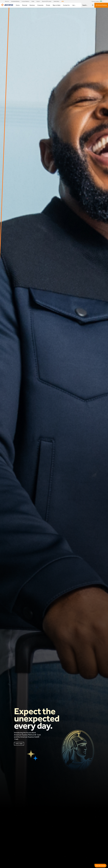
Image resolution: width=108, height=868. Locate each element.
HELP (63, 1)
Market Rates (56, 1)
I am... (74, 5)
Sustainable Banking (15, 1)
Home (18, 5)
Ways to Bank (57, 5)
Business (32, 5)
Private (48, 5)
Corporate (40, 5)
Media (33, 1)
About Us (7, 1)
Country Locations (97, 1)
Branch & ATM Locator (47, 1)
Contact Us (66, 5)
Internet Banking (101, 5)
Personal (25, 5)
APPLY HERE (19, 744)
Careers (38, 1)
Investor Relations (25, 1)
